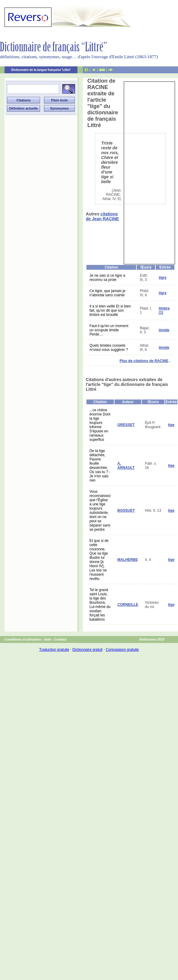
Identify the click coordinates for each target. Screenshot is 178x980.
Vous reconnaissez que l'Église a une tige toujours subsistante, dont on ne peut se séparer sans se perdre (100, 511)
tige (171, 425)
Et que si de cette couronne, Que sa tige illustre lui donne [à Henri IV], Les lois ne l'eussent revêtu (99, 560)
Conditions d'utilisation (23, 639)
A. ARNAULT (126, 466)
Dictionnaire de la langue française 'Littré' (41, 70)
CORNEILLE (128, 605)
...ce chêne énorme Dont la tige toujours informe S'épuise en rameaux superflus (100, 425)
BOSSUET (126, 511)
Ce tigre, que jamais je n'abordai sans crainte (107, 293)
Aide (48, 639)
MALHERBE (128, 560)
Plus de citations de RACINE (144, 361)
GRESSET (126, 425)
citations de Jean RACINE (102, 216)
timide (164, 330)
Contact (60, 639)
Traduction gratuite (54, 650)
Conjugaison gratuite (122, 650)
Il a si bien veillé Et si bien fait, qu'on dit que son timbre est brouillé (110, 310)
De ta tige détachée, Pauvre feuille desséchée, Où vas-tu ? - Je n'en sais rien (100, 466)
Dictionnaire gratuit (87, 650)
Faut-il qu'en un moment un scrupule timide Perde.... (109, 330)
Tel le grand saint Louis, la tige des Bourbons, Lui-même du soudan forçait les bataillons (100, 605)
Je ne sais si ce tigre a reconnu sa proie (107, 278)
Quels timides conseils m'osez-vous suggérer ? (109, 348)
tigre (163, 278)
